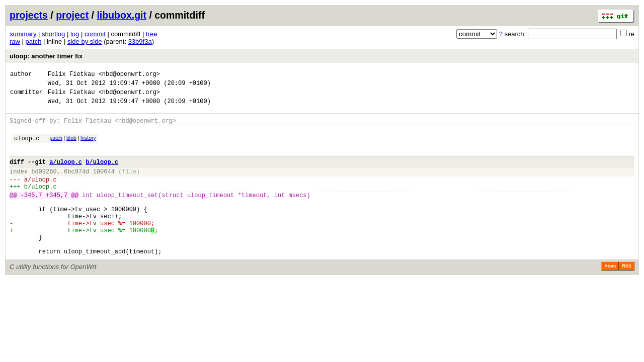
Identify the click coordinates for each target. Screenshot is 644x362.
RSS (627, 296)
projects (29, 15)
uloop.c (27, 147)
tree (151, 34)
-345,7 (31, 213)
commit (95, 34)
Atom (610, 296)
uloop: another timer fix (46, 56)
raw (15, 41)
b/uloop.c (102, 174)
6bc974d (76, 185)
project (72, 15)
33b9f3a (140, 41)
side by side (85, 41)
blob (71, 146)
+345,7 (57, 213)
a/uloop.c (66, 174)
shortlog (53, 34)
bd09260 (44, 185)
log (75, 34)
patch (34, 41)
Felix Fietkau (71, 75)
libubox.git (122, 15)
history (88, 146)
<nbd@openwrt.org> (129, 75)
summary (23, 34)
